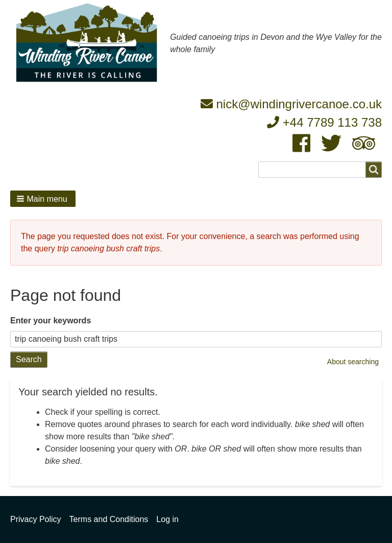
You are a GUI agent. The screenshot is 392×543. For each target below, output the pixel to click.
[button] (43, 199)
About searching (353, 362)
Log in (167, 519)
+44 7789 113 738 (324, 122)
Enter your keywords (51, 321)
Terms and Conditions (109, 519)
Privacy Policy (36, 519)
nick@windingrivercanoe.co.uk (291, 104)
